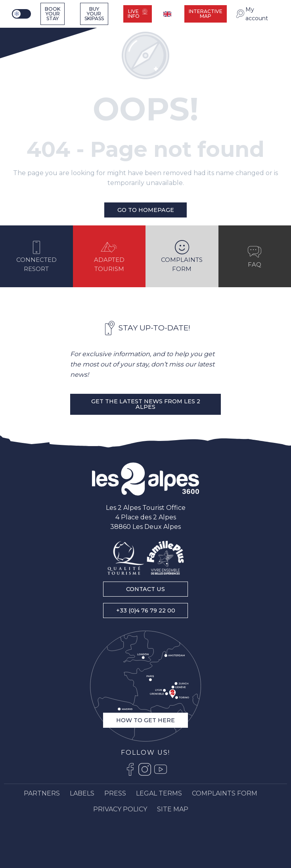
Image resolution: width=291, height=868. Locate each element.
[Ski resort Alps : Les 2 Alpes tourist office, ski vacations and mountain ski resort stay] (27, 33)
